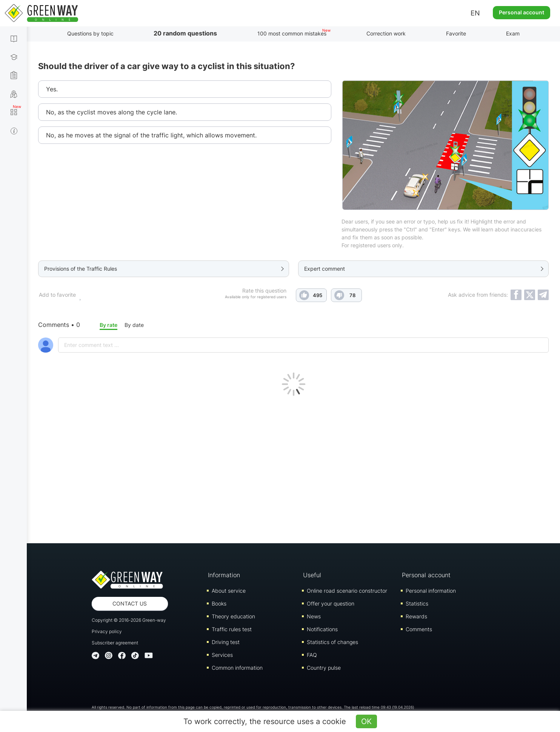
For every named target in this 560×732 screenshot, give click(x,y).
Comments (419, 629)
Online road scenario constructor (347, 591)
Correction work (386, 33)
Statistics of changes (332, 642)
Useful (312, 575)
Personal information (431, 591)
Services (222, 655)
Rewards (416, 616)
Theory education (233, 616)
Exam (513, 33)
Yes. (52, 89)
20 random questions (185, 33)
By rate (108, 325)
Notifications (322, 629)
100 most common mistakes (292, 33)
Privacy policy (107, 631)
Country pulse (324, 668)
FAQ (312, 655)
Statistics (417, 603)
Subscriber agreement (115, 643)
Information (224, 575)
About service (229, 591)
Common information (237, 668)
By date (134, 325)
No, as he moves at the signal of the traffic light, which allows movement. (151, 135)
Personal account (522, 12)
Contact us (130, 603)
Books (219, 603)
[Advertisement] (294, 468)
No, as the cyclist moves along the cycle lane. (112, 112)
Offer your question (331, 603)
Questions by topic (90, 33)
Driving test (226, 642)
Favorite (456, 33)
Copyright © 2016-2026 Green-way (129, 620)
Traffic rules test (232, 629)
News (314, 616)
